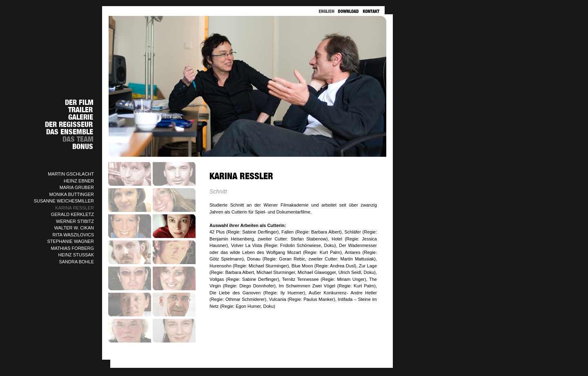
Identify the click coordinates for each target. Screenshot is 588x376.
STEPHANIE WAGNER (71, 241)
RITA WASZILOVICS (73, 235)
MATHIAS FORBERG (72, 248)
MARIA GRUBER (77, 187)
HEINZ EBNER (79, 181)
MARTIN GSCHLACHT (71, 174)
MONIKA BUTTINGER (72, 194)
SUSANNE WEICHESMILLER (64, 201)
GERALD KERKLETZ (72, 214)
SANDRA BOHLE (76, 262)
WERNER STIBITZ (75, 221)
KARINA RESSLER (75, 208)
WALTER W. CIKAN (74, 228)
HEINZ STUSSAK (76, 255)
